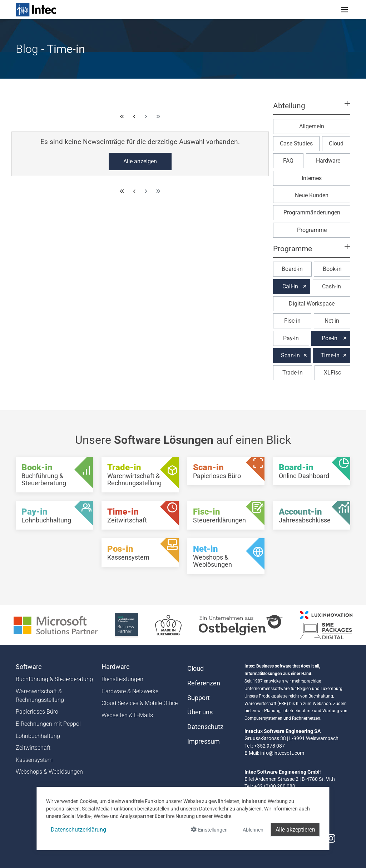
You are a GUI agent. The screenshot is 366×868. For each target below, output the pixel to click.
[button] (312, 109)
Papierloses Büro (37, 712)
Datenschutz (205, 727)
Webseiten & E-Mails (127, 715)
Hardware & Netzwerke (130, 691)
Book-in (332, 269)
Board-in (292, 269)
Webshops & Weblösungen (49, 772)
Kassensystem (34, 760)
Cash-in (332, 286)
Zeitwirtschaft (33, 748)
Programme (312, 230)
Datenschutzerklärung (78, 830)
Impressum (204, 741)
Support (199, 698)
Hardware (328, 161)
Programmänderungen (312, 212)
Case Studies (296, 143)
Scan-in (290, 355)
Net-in (332, 321)
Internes (312, 178)
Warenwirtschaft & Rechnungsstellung (40, 696)
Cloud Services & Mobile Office (140, 703)
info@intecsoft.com (282, 753)
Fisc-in (292, 321)
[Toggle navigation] (345, 10)
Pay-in (291, 338)
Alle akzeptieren (295, 830)
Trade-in (293, 373)
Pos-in (330, 338)
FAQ (288, 161)
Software (29, 667)
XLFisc (332, 373)
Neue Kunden (312, 195)
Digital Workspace (312, 304)
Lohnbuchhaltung (38, 736)
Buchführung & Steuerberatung (54, 679)
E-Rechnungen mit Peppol (48, 724)
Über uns (200, 712)
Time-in (330, 355)
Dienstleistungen (122, 679)
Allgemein (312, 126)
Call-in (290, 286)
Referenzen (204, 683)
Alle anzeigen (140, 161)
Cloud (336, 143)
